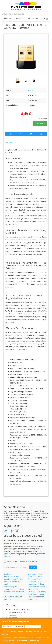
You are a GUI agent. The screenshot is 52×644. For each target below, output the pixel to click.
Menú (8, 19)
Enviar (33, 567)
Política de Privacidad (30, 561)
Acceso (20, 19)
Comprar (40, 123)
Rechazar (19, 626)
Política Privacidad (11, 577)
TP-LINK (31, 90)
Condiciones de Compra (14, 579)
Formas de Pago (34, 579)
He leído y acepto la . (23, 561)
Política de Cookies (31, 641)
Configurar (8, 626)
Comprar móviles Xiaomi (14, 592)
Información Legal (35, 574)
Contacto (34, 19)
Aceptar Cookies (33, 626)
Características (11, 142)
